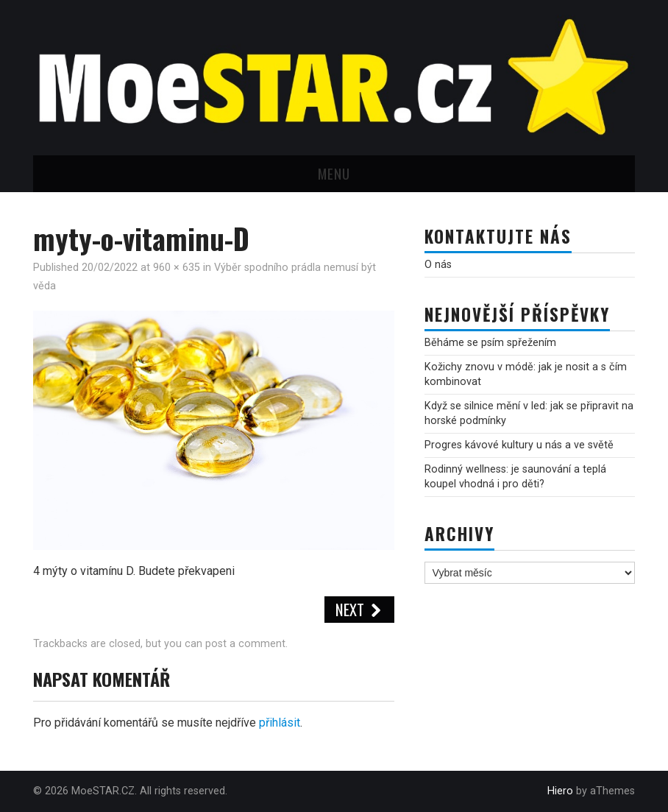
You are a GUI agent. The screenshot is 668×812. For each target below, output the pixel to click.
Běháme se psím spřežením (490, 343)
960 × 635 (177, 268)
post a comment (245, 644)
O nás (438, 265)
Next (359, 609)
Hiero (560, 791)
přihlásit (280, 723)
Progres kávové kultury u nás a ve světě (519, 445)
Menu (334, 173)
